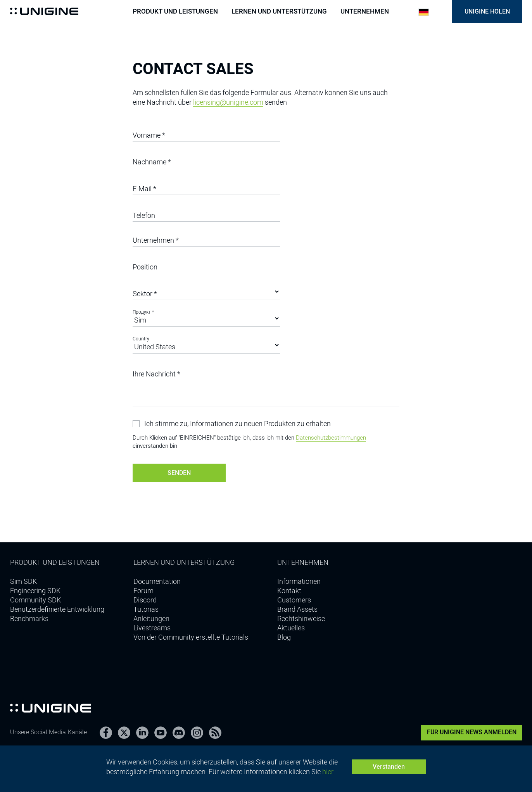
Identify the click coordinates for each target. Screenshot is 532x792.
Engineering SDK (35, 591)
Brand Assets (297, 609)
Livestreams (152, 628)
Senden (179, 473)
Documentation (157, 581)
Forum (143, 591)
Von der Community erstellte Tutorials (191, 637)
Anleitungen (151, 619)
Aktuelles (291, 628)
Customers (294, 600)
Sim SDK (23, 581)
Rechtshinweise (301, 619)
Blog (284, 637)
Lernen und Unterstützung (279, 12)
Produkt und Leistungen (175, 12)
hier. (328, 772)
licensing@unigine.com (228, 102)
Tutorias (146, 609)
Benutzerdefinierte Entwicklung (57, 609)
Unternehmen (365, 12)
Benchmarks (29, 619)
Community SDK (35, 600)
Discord (145, 600)
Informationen (299, 581)
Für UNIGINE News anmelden (472, 732)
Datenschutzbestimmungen (331, 438)
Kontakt (289, 591)
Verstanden (389, 767)
